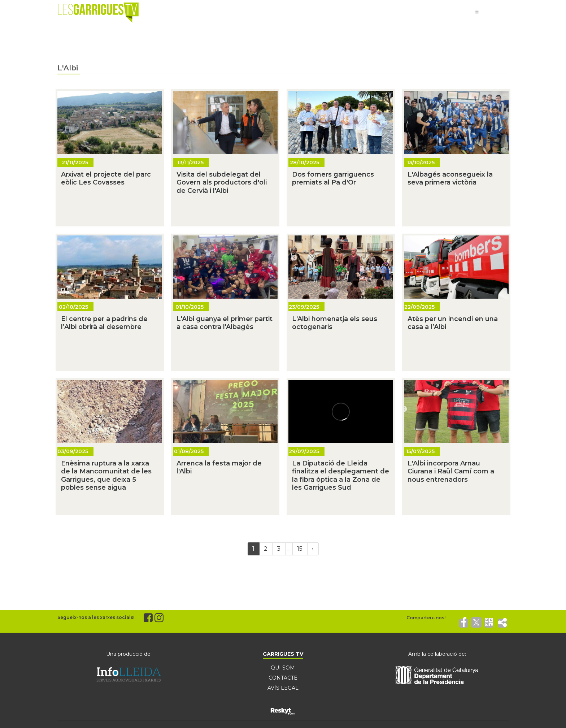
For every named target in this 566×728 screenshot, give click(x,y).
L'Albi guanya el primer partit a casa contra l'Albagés (225, 323)
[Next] (313, 549)
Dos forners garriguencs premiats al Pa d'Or (333, 179)
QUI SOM (283, 668)
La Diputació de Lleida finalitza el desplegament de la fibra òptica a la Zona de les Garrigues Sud (341, 476)
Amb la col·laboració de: (437, 654)
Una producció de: (129, 654)
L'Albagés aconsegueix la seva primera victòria (450, 179)
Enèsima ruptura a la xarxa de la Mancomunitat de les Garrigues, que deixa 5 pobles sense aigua (106, 476)
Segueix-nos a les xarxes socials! (96, 617)
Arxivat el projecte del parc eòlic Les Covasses (106, 179)
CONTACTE (283, 678)
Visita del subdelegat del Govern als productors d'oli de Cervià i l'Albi (222, 183)
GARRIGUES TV (283, 654)
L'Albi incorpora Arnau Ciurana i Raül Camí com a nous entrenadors (451, 471)
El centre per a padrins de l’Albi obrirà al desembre (104, 323)
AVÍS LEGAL (283, 688)
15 (300, 549)
